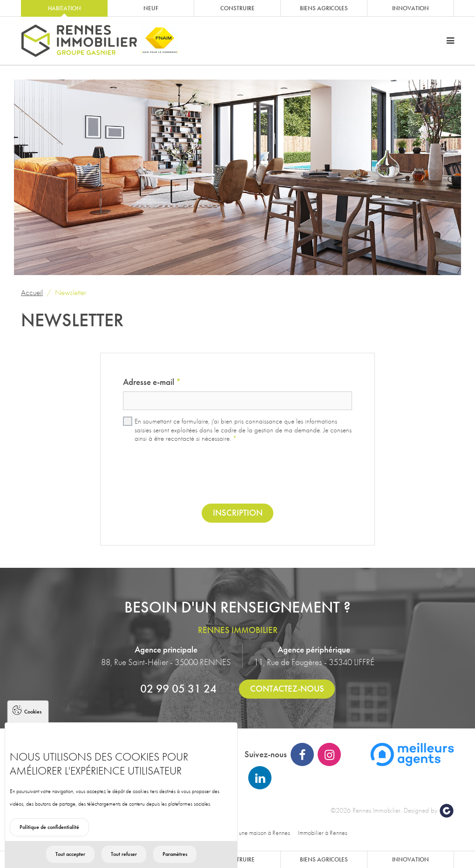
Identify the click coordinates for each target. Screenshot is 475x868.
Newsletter (71, 292)
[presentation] (237, 474)
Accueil (32, 292)
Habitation (64, 8)
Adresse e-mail (152, 382)
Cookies (33, 722)
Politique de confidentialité (49, 837)
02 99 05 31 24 (178, 688)
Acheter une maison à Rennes (254, 833)
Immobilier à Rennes (323, 833)
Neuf (151, 8)
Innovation (411, 8)
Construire (237, 8)
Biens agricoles (324, 8)
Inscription (238, 513)
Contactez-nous (287, 689)
